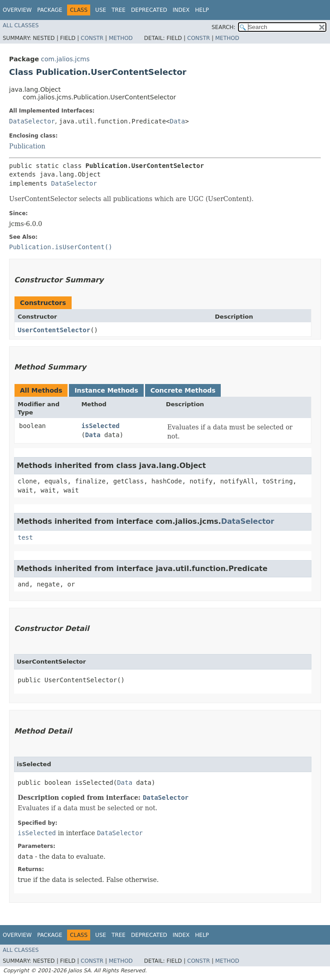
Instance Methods (106, 390)
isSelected (100, 426)
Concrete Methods (183, 390)
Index (181, 10)
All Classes (21, 25)
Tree (119, 10)
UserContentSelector (54, 330)
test (25, 537)
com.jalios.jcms (65, 59)
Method (121, 38)
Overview (17, 10)
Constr (92, 38)
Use (101, 10)
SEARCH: (224, 27)
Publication (27, 146)
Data (178, 121)
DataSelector (32, 121)
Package (50, 10)
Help (202, 10)
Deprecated (149, 10)
